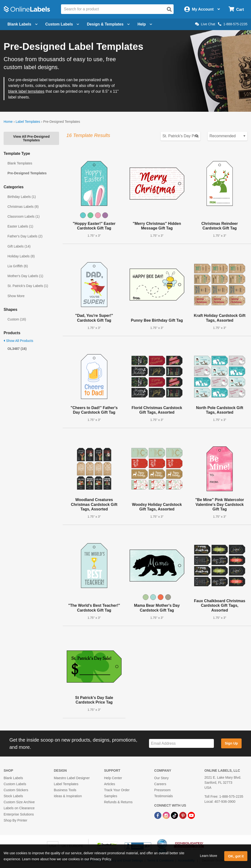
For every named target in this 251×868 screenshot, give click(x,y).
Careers (160, 784)
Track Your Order (117, 790)
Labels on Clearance (19, 808)
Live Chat (205, 24)
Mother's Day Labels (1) (25, 276)
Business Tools (65, 790)
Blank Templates (20, 163)
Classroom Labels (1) (24, 216)
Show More (16, 296)
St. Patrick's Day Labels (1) (28, 286)
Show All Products (18, 341)
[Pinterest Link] (183, 815)
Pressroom (163, 790)
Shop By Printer (15, 820)
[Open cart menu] (236, 9)
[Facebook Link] (158, 815)
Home (8, 122)
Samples (110, 796)
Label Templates (28, 122)
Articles (109, 784)
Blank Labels (13, 778)
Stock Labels (13, 796)
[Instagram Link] (167, 815)
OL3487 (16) (17, 349)
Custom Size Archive (19, 802)
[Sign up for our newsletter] (181, 743)
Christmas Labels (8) (23, 207)
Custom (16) (17, 319)
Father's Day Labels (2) (25, 236)
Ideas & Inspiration (68, 796)
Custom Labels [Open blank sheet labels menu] (62, 24)
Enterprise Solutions (19, 814)
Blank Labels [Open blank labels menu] (23, 24)
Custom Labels (15, 784)
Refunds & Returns (118, 802)
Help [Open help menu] (145, 24)
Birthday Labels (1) (22, 197)
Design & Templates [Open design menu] (108, 24)
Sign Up (231, 743)
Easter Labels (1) (20, 226)
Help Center (113, 778)
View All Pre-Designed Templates (31, 138)
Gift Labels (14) (19, 246)
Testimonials (164, 796)
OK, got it (236, 856)
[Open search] (169, 9)
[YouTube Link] (191, 815)
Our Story (162, 778)
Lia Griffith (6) (18, 266)
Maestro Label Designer (72, 778)
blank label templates (26, 91)
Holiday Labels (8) (21, 256)
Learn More (209, 856)
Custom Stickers (16, 790)
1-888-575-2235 (233, 24)
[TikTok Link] (175, 815)
